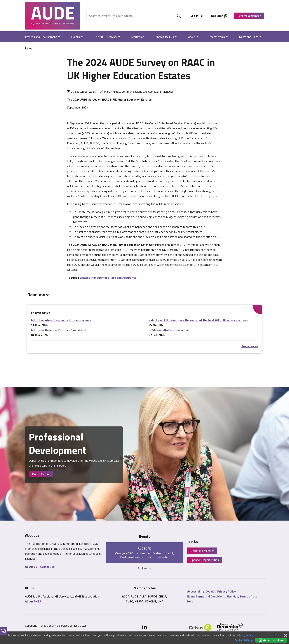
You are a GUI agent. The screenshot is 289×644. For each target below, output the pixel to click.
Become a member (249, 16)
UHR (161, 601)
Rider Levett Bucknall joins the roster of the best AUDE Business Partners (198, 320)
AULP (143, 596)
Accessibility (196, 591)
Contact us (47, 566)
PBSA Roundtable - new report (169, 330)
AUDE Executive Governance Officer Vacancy (61, 320)
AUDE (94, 544)
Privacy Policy (227, 591)
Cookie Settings (244, 640)
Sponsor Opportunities (205, 560)
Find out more (41, 474)
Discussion (138, 37)
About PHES (33, 601)
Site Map (232, 596)
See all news (250, 346)
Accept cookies (271, 640)
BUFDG (153, 596)
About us (31, 566)
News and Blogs (249, 37)
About (192, 37)
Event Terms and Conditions (206, 596)
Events (76, 37)
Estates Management (94, 278)
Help (190, 601)
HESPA (139, 601)
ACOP (126, 596)
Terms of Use (249, 596)
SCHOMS (151, 601)
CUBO (130, 601)
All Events (144, 568)
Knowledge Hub (165, 37)
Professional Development (41, 37)
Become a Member (202, 551)
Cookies (211, 591)
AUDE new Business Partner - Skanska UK (59, 330)
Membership (218, 37)
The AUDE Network (106, 37)
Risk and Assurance (123, 278)
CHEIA (162, 596)
